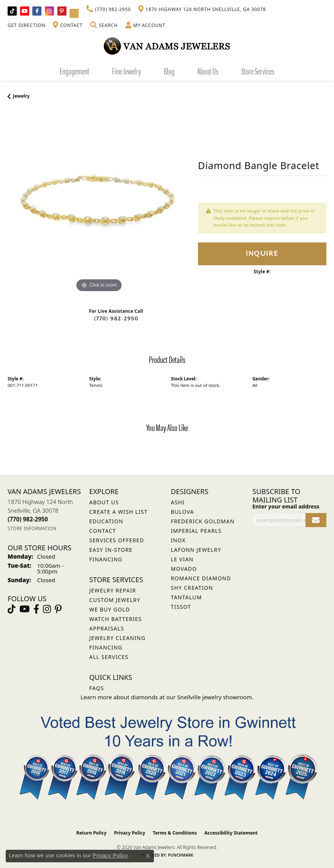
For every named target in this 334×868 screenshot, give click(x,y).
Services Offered (117, 540)
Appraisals (107, 628)
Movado (184, 569)
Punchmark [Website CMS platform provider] (181, 855)
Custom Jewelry (115, 600)
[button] (104, 25)
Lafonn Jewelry (196, 550)
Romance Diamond (201, 578)
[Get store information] (32, 528)
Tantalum (187, 597)
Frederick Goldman (203, 521)
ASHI (178, 502)
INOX (178, 540)
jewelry (21, 96)
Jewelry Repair (113, 590)
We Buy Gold (110, 609)
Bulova (183, 512)
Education (106, 521)
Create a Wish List (119, 512)
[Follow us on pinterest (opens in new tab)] (62, 11)
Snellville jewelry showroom (214, 697)
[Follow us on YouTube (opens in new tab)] (25, 11)
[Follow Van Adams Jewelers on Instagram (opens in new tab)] (49, 11)
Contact (103, 531)
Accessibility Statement (231, 833)
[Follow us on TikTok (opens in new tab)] (12, 11)
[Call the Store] (28, 519)
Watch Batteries (116, 619)
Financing (106, 647)
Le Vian (182, 559)
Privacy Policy (130, 833)
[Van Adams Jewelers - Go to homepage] (167, 46)
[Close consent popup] (148, 856)
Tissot (181, 607)
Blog (169, 71)
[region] (99, 203)
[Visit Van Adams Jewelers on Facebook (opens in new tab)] (37, 11)
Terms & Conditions (175, 833)
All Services (109, 657)
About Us (208, 71)
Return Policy (92, 833)
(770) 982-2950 (116, 319)
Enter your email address (286, 506)
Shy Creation (192, 588)
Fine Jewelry (127, 71)
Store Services (258, 71)
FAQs (97, 688)
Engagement (74, 71)
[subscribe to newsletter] (316, 520)
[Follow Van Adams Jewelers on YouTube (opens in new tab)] (74, 13)
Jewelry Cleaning (117, 638)
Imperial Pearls (196, 531)
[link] (108, 10)
